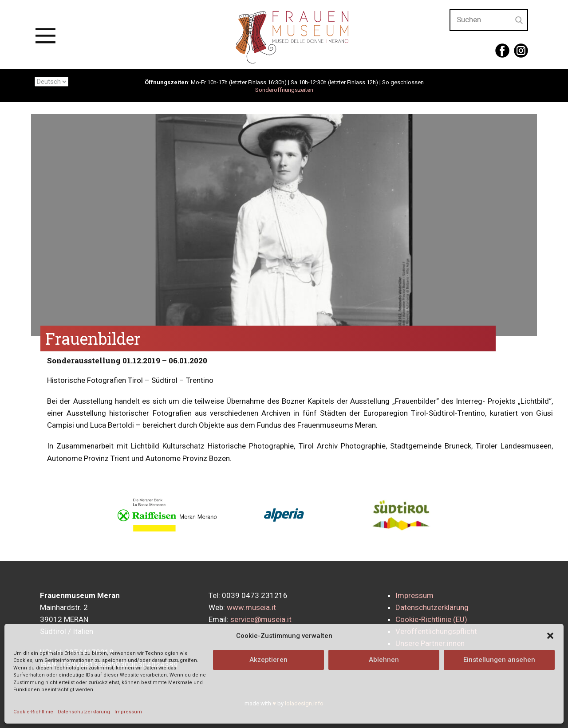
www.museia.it (251, 607)
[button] (550, 636)
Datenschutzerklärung (84, 712)
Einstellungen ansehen (499, 660)
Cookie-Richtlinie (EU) (431, 619)
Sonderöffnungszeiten (284, 90)
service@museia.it (261, 619)
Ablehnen (384, 660)
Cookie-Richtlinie (33, 712)
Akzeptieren (268, 660)
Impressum (128, 712)
